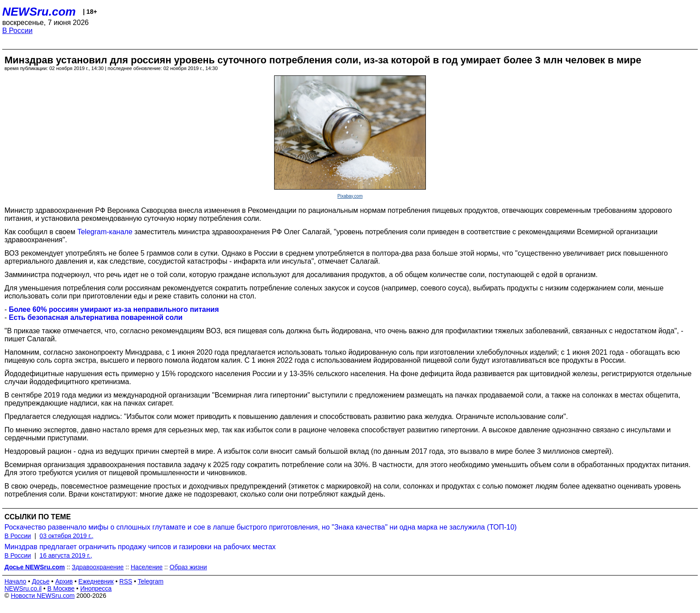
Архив (64, 581)
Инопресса (96, 588)
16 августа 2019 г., (66, 555)
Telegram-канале (105, 232)
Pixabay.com (350, 196)
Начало (15, 581)
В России (17, 31)
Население (147, 567)
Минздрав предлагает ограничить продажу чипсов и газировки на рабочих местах (140, 547)
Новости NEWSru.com (43, 596)
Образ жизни (188, 567)
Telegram (151, 581)
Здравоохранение (98, 567)
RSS (126, 581)
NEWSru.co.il (23, 588)
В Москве (61, 588)
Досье (41, 581)
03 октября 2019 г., (67, 536)
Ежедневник (96, 581)
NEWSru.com (39, 12)
